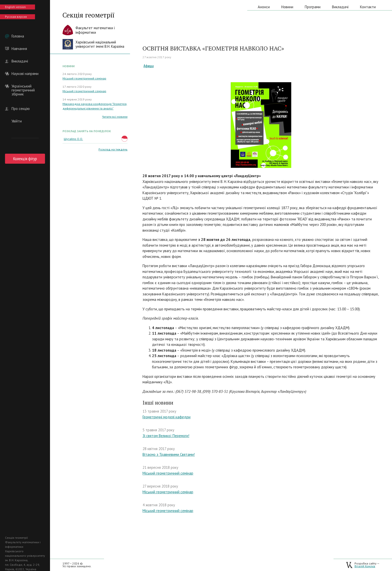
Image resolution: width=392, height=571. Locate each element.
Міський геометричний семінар (84, 78)
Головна (18, 36)
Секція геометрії (88, 15)
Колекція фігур (25, 159)
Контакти (368, 7)
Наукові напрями (25, 74)
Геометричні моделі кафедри (166, 417)
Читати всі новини (115, 117)
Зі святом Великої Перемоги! (166, 436)
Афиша (149, 66)
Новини (287, 7)
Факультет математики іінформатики (95, 30)
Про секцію (21, 109)
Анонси (264, 7)
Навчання (19, 49)
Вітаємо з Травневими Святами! (169, 454)
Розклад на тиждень (113, 149)
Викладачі (20, 61)
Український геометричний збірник (23, 86)
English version (15, 7)
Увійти (17, 121)
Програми (313, 7)
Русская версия (16, 17)
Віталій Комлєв (365, 566)
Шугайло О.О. (73, 139)
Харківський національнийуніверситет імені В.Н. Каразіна (100, 44)
